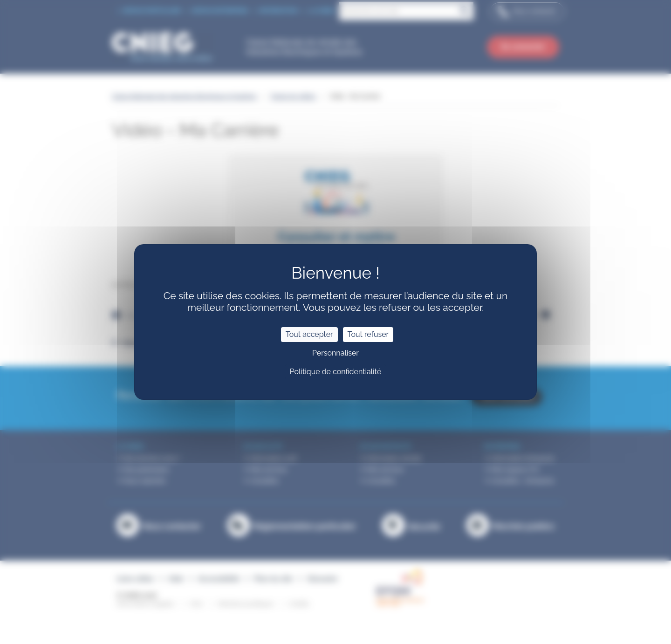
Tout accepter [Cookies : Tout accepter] (309, 334)
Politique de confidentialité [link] (335, 372)
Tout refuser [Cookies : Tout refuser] (368, 334)
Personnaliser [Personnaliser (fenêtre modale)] (335, 353)
